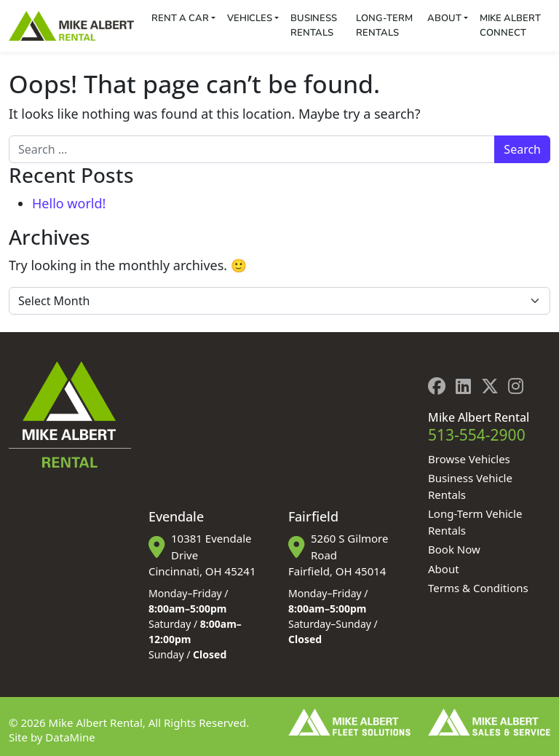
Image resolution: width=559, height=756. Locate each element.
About (444, 18)
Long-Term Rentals (384, 25)
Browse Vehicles (469, 459)
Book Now (454, 549)
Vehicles (250, 18)
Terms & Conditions (478, 588)
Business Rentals (314, 25)
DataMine (70, 737)
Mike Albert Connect (510, 25)
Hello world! (69, 203)
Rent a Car (180, 18)
